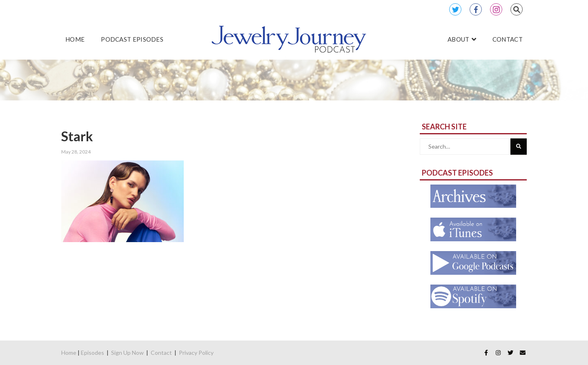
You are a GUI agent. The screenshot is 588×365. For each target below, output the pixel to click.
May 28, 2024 (76, 152)
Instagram (496, 9)
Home (69, 353)
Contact (161, 353)
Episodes (92, 353)
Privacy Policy (196, 353)
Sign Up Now (127, 353)
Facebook (476, 9)
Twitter (455, 9)
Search (517, 9)
